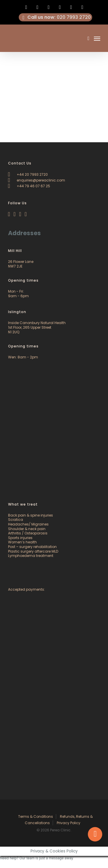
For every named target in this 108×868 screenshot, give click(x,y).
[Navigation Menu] (97, 38)
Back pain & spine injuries (31, 515)
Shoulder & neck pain (27, 529)
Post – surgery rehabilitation (32, 547)
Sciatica (16, 520)
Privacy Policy (69, 823)
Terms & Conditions (36, 816)
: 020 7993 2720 (56, 17)
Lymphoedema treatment (31, 556)
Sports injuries (20, 538)
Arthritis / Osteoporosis (28, 533)
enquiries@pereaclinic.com (37, 180)
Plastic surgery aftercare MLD (33, 551)
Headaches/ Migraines (28, 524)
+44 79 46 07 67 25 (29, 186)
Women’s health (22, 542)
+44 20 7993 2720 (28, 174)
